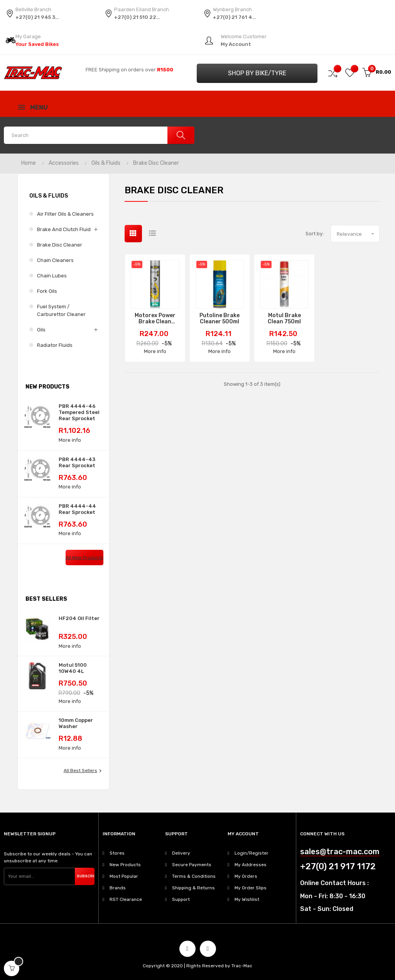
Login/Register (252, 853)
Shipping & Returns (193, 888)
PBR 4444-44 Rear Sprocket (77, 509)
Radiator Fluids (55, 345)
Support (181, 899)
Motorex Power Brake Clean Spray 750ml (155, 319)
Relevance (358, 234)
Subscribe (86, 876)
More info (70, 440)
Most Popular (124, 876)
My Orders (246, 876)
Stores (117, 853)
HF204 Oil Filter (79, 618)
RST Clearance (126, 899)
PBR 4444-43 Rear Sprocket (77, 462)
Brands (118, 888)
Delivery (181, 853)
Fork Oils (47, 291)
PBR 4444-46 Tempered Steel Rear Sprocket (79, 412)
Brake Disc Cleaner (60, 245)
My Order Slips (251, 888)
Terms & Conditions (194, 876)
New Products (125, 865)
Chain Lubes (52, 276)
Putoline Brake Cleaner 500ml (219, 319)
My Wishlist (247, 899)
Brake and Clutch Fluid (64, 229)
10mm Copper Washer (76, 723)
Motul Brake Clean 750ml (284, 319)
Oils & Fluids (49, 196)
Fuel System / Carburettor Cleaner (61, 310)
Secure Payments (192, 865)
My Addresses (251, 865)
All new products (84, 558)
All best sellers (84, 771)
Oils (41, 330)
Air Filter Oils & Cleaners (65, 214)
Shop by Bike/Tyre (257, 73)
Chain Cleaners (55, 260)
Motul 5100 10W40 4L (73, 668)
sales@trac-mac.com (340, 852)
